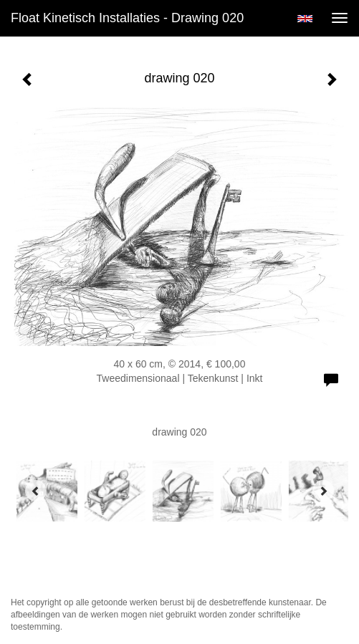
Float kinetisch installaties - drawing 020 (127, 18)
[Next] (323, 491)
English (305, 19)
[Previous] (36, 491)
